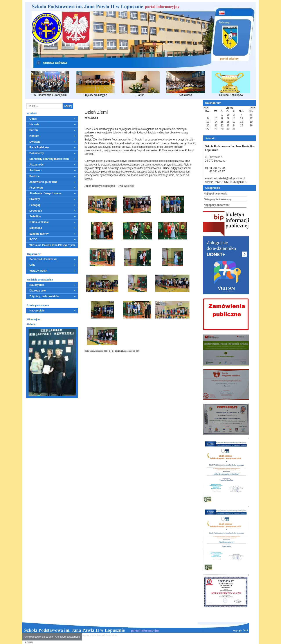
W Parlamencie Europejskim (50, 84)
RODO (33, 239)
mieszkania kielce (126, 635)
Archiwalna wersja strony (38, 637)
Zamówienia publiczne (43, 182)
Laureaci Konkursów (231, 84)
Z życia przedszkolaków (44, 296)
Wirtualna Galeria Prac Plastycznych (52, 245)
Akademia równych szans (45, 193)
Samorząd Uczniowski (43, 259)
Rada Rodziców (39, 148)
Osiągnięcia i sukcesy (217, 199)
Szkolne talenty (39, 234)
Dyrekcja (35, 142)
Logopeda (36, 211)
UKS (32, 265)
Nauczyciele (37, 285)
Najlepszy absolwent (217, 205)
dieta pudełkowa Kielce (107, 635)
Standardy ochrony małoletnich (49, 159)
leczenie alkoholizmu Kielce (147, 635)
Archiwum (36, 170)
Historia (34, 124)
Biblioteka (36, 228)
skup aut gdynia (89, 635)
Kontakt (34, 136)
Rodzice (34, 176)
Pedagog (35, 205)
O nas (33, 119)
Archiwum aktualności (68, 637)
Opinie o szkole (39, 222)
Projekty (35, 199)
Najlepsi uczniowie (215, 194)
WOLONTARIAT (39, 271)
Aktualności (186, 84)
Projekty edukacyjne (95, 84)
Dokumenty (37, 153)
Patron (140, 84)
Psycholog (36, 188)
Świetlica (35, 216)
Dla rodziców (38, 291)
